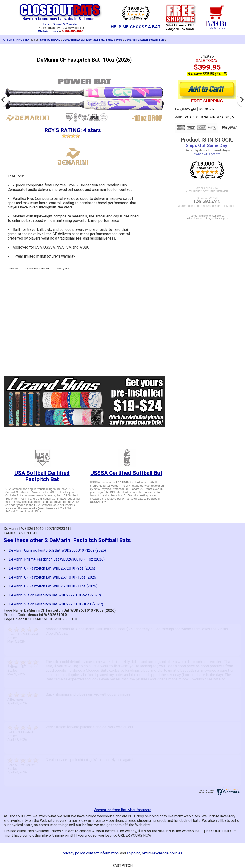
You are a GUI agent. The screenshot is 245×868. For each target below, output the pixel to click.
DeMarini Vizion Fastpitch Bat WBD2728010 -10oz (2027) (56, 604)
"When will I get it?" (207, 154)
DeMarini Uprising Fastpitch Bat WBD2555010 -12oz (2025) (57, 550)
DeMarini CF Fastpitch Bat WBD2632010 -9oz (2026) (52, 568)
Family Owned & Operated (61, 24)
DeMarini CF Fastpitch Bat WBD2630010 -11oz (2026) (53, 586)
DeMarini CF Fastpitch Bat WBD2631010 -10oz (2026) (53, 577)
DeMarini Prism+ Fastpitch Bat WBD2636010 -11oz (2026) (57, 559)
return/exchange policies (162, 853)
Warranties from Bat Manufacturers (122, 810)
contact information (102, 853)
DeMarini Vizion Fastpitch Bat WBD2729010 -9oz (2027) (55, 595)
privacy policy (74, 853)
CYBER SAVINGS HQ (16, 40)
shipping (134, 853)
